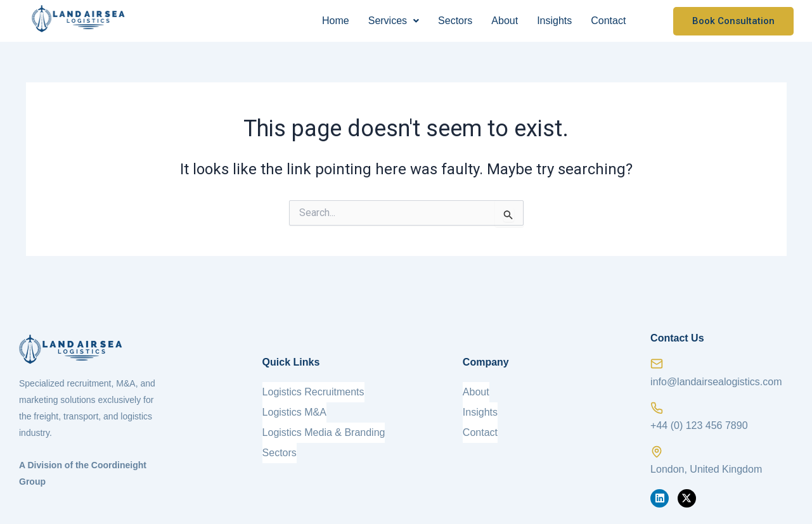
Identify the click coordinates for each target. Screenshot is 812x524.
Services (394, 21)
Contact (608, 21)
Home (336, 21)
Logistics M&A (294, 412)
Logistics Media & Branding (324, 432)
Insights (554, 21)
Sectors (455, 21)
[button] (394, 21)
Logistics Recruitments (313, 392)
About (505, 21)
